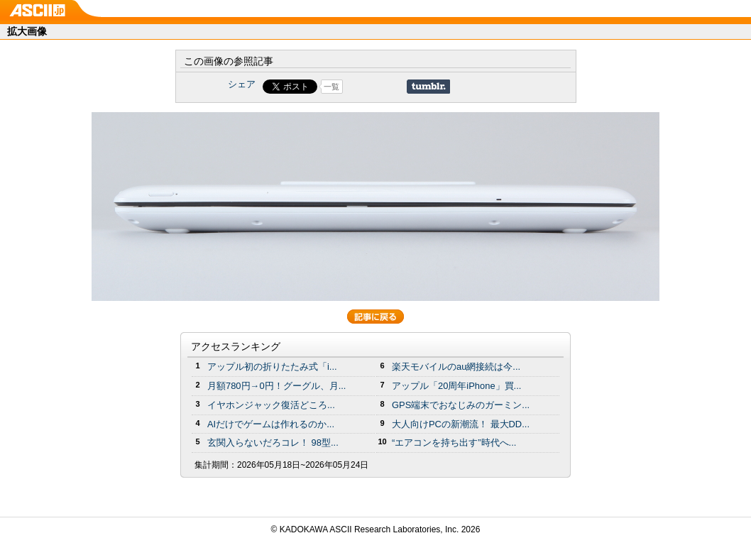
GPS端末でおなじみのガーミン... (461, 405)
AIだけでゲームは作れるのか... (271, 424)
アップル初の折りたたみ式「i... (272, 367)
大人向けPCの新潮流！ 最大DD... (461, 424)
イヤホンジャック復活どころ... (271, 405)
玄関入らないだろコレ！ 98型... (273, 443)
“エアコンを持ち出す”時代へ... (454, 443)
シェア (242, 84)
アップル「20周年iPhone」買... (456, 386)
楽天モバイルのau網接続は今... (456, 367)
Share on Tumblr (428, 87)
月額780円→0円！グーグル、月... (276, 386)
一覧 (331, 87)
